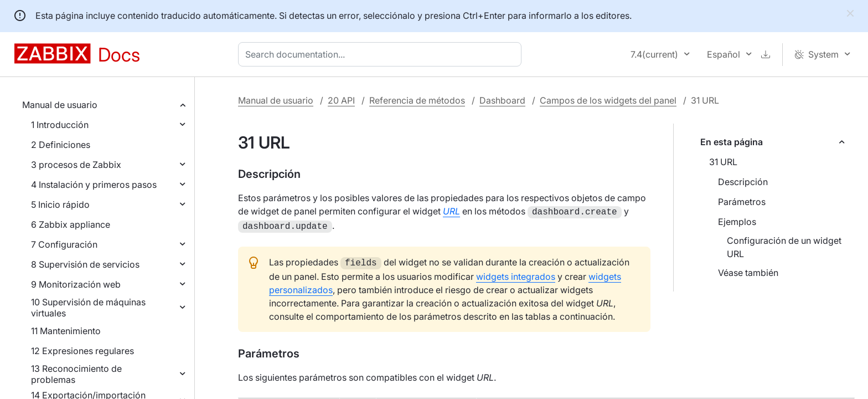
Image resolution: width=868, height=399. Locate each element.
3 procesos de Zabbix (76, 165)
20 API (341, 100)
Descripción (743, 182)
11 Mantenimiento (66, 331)
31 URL (723, 162)
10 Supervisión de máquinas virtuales (88, 308)
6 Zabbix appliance (71, 224)
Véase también (748, 273)
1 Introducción (60, 125)
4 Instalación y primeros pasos (94, 185)
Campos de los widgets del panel (608, 100)
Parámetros (742, 202)
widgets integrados (516, 273)
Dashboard (502, 100)
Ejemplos (737, 222)
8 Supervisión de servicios (85, 264)
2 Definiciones (61, 145)
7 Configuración (64, 244)
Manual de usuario (60, 105)
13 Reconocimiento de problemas (76, 374)
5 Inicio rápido (60, 204)
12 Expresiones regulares (82, 351)
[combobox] (382, 54)
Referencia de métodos (417, 100)
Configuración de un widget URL (784, 247)
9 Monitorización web (76, 284)
